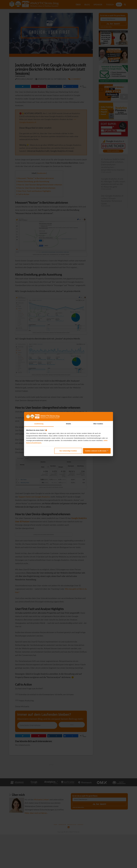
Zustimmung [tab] (39, 424)
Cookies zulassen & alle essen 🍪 (97, 451)
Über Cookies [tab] (98, 424)
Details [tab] (68, 424)
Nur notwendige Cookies (68, 451)
